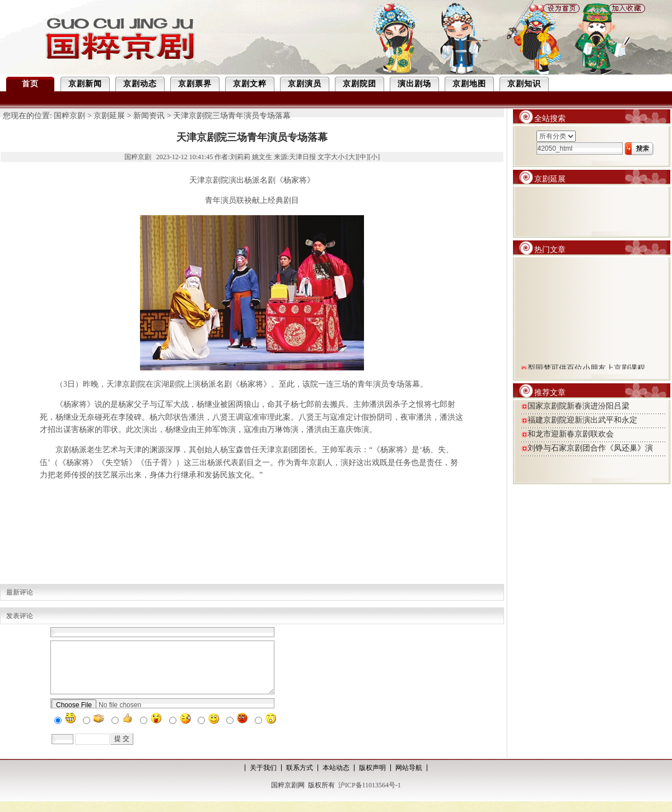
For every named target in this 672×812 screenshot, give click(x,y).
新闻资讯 (149, 116)
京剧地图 (469, 84)
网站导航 (409, 778)
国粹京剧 (69, 116)
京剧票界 (195, 84)
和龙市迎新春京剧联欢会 (571, 434)
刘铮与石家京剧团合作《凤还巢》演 (590, 448)
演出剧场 (414, 84)
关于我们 (263, 778)
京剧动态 (140, 84)
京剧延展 (109, 116)
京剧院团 (360, 84)
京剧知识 (524, 84)
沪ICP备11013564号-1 (370, 795)
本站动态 (336, 778)
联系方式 (300, 778)
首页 (30, 84)
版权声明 (372, 778)
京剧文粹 (250, 84)
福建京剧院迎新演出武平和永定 (582, 420)
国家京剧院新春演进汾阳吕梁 (578, 406)
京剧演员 (305, 84)
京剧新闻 (85, 84)
